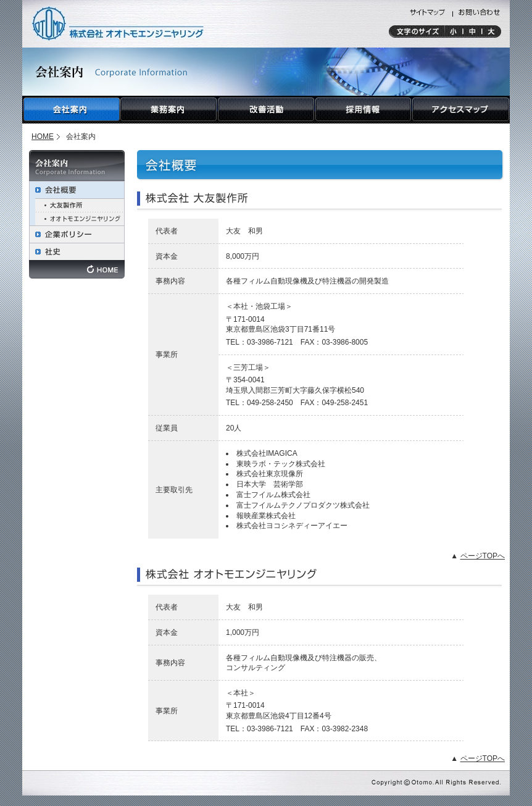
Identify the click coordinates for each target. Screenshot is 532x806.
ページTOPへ (483, 556)
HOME (43, 136)
